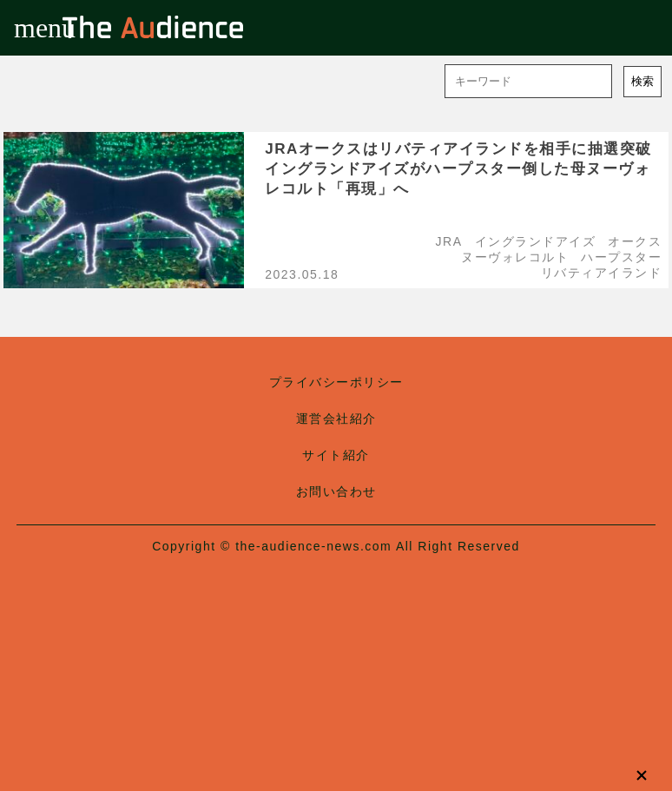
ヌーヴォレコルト (515, 257)
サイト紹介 (336, 455)
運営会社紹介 (336, 419)
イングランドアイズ (536, 241)
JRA (449, 241)
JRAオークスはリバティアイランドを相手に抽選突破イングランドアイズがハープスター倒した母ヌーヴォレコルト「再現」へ (458, 169)
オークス (635, 241)
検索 (642, 81)
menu (28, 28)
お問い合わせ (336, 491)
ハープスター (621, 257)
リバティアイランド (602, 273)
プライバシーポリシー (336, 382)
